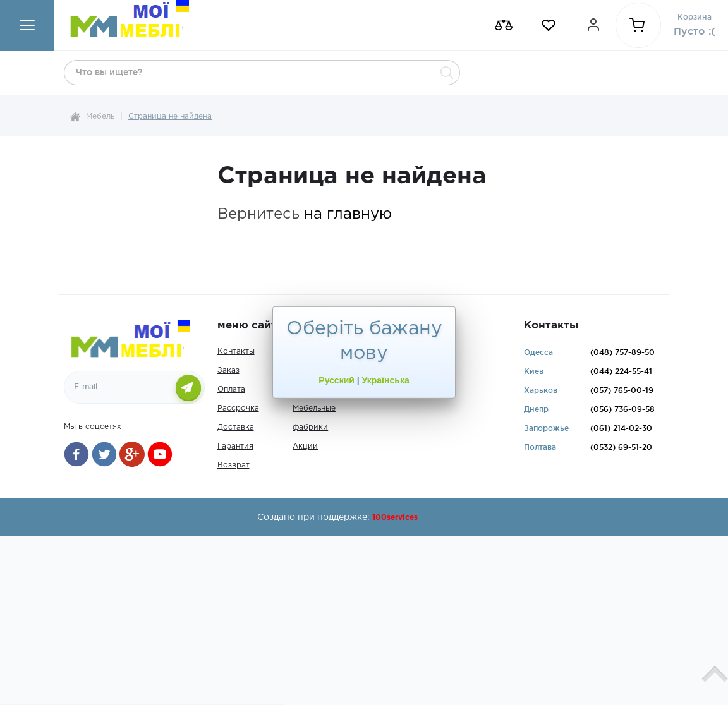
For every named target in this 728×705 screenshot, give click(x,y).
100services (395, 518)
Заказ (228, 371)
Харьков (541, 390)
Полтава (540, 447)
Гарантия (235, 446)
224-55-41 (621, 371)
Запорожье (546, 428)
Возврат (234, 465)
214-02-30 (621, 428)
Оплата (231, 389)
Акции (305, 446)
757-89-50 (622, 352)
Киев (534, 371)
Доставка (236, 427)
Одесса (538, 352)
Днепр (536, 409)
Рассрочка (238, 408)
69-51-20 (621, 447)
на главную (348, 214)
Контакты (236, 352)
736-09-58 (622, 409)
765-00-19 (622, 390)
